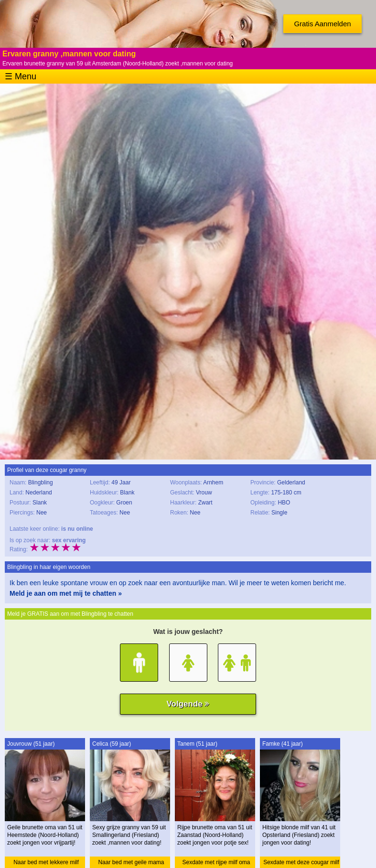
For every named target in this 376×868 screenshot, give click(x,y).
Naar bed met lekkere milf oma (46, 863)
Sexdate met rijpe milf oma (216, 862)
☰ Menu (21, 76)
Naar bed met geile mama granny (131, 863)
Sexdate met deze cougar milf (301, 862)
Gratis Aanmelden (322, 24)
